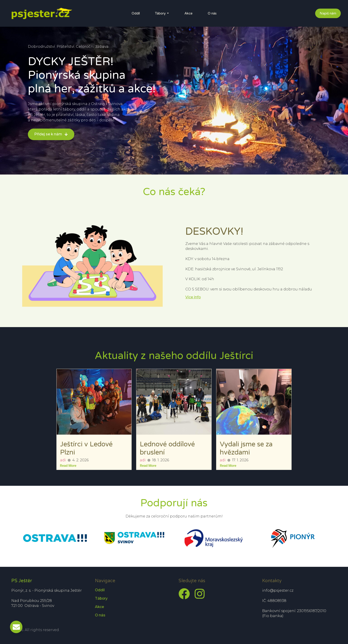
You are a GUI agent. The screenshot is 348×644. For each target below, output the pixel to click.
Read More (68, 466)
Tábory (160, 13)
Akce (188, 13)
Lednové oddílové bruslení (167, 448)
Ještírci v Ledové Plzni (86, 448)
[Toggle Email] (16, 627)
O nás (212, 13)
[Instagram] (200, 594)
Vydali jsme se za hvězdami (246, 448)
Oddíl (136, 13)
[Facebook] (184, 594)
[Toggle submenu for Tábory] (167, 13)
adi (63, 460)
